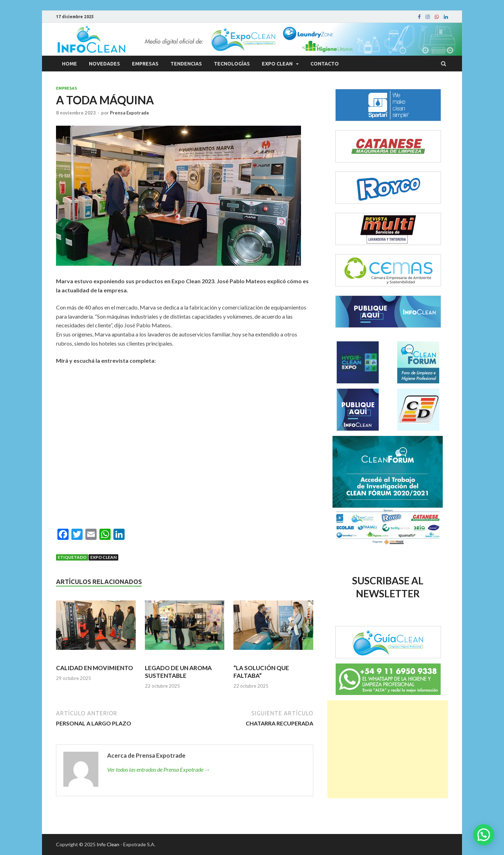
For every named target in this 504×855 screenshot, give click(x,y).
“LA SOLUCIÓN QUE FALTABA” (261, 672)
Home (69, 64)
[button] (484, 835)
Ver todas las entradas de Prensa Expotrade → (159, 769)
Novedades (104, 64)
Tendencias (186, 64)
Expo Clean (277, 64)
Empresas (145, 64)
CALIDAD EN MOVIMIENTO (94, 668)
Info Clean (108, 844)
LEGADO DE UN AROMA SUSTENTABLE (178, 672)
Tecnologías (232, 64)
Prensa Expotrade (129, 113)
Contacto (325, 64)
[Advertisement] (388, 749)
